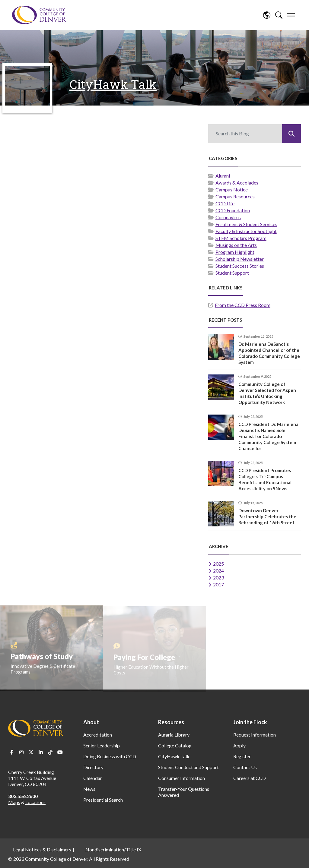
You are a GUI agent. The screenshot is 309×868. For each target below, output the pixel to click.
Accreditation (98, 735)
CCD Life (225, 203)
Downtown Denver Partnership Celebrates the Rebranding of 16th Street (267, 516)
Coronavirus (228, 217)
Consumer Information (182, 778)
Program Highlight (235, 252)
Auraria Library (174, 735)
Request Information (255, 735)
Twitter (31, 752)
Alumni (223, 176)
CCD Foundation (233, 210)
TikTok (50, 752)
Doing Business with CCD (110, 756)
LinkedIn (41, 752)
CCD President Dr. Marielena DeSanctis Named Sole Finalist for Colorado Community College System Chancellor (268, 436)
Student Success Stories (240, 266)
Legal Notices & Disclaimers (42, 849)
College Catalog (175, 745)
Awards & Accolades (237, 183)
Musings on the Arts (236, 245)
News (89, 789)
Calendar (93, 778)
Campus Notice (232, 189)
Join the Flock (250, 722)
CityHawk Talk (113, 84)
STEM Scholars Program (241, 238)
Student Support (232, 273)
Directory (93, 767)
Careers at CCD (250, 778)
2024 (218, 571)
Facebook (12, 752)
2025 (218, 564)
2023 (218, 578)
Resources (171, 722)
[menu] (291, 15)
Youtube (60, 752)
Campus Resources (235, 196)
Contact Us (245, 767)
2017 (218, 584)
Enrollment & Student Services (246, 224)
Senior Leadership (102, 745)
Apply (239, 745)
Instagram (21, 752)
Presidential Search (103, 800)
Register (242, 756)
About (91, 722)
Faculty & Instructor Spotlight (246, 231)
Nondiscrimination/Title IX (113, 849)
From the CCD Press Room (243, 305)
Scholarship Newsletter (240, 259)
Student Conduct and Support (188, 767)
